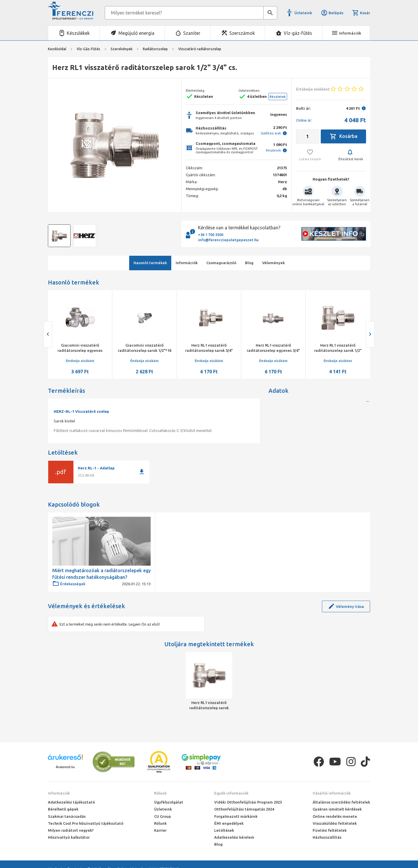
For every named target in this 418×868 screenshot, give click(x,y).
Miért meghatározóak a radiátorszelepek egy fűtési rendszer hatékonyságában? (101, 574)
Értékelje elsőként (80, 361)
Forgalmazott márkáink (236, 816)
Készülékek (78, 33)
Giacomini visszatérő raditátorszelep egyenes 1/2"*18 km (80, 350)
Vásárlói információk (332, 793)
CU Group (163, 816)
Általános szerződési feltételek (341, 802)
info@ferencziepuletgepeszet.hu (228, 240)
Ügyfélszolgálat (169, 802)
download (142, 472)
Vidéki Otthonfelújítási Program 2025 (248, 802)
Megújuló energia (136, 33)
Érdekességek (69, 584)
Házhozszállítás (327, 837)
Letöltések (224, 830)
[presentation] (48, 334)
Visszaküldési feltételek (335, 823)
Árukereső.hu (65, 767)
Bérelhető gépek (63, 809)
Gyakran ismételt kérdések (337, 809)
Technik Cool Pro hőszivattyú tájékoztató (86, 823)
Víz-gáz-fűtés (298, 33)
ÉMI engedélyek (229, 823)
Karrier (160, 830)
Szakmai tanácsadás (67, 816)
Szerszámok (242, 33)
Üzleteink (303, 13)
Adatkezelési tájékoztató (71, 802)
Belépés (332, 13)
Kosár (361, 13)
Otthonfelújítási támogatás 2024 (244, 809)
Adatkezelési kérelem (234, 837)
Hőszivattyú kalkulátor (69, 837)
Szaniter (192, 33)
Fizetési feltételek (330, 830)
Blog (218, 844)
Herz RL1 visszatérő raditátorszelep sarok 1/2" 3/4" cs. (209, 705)
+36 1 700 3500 (211, 235)
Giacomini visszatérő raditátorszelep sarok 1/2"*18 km (145, 350)
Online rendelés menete (335, 816)
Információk (59, 793)
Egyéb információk (231, 793)
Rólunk (160, 793)
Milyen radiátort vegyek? (71, 830)
